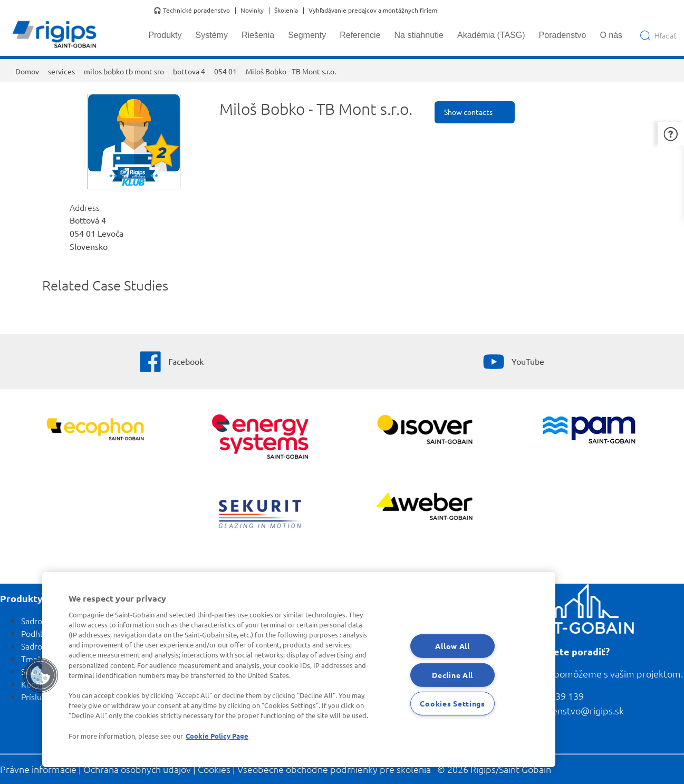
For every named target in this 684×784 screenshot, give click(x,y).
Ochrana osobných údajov (137, 769)
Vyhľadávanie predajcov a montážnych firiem (373, 11)
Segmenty (307, 35)
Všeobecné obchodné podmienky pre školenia (334, 769)
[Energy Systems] (260, 438)
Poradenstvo (563, 35)
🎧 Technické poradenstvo (192, 11)
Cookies (214, 769)
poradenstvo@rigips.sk (575, 710)
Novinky (252, 11)
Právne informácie (38, 769)
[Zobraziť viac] (424, 431)
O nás (611, 35)
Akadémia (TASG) (491, 35)
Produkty (165, 35)
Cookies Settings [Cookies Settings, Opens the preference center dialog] (452, 703)
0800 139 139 (555, 696)
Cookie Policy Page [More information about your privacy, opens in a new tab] (217, 736)
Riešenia (258, 35)
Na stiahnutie (419, 35)
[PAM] (589, 431)
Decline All (452, 674)
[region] (299, 670)
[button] (671, 134)
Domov (27, 71)
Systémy (212, 35)
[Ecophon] (95, 431)
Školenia (286, 11)
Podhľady (38, 633)
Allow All (452, 646)
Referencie (360, 35)
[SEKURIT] (260, 515)
